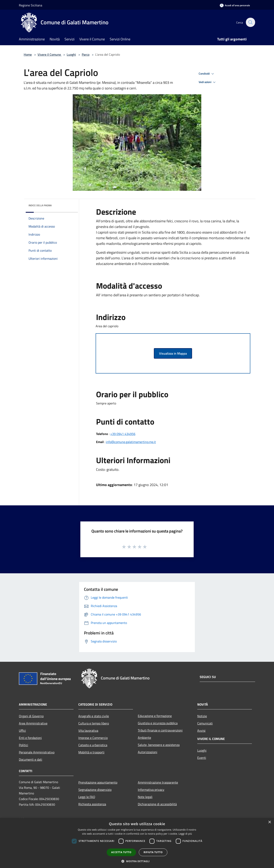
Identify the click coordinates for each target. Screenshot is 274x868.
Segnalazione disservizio (95, 790)
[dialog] (137, 843)
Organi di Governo (31, 716)
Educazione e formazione (155, 716)
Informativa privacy (151, 790)
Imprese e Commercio (93, 738)
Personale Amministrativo (37, 752)
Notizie (202, 716)
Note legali (145, 797)
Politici (24, 745)
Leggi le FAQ (87, 797)
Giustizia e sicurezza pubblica (158, 723)
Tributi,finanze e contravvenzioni (160, 730)
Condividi (207, 74)
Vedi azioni (208, 82)
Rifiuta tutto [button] (153, 852)
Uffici (22, 731)
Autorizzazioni (148, 752)
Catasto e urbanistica (93, 745)
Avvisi (201, 731)
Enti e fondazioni (30, 738)
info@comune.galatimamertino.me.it (131, 442)
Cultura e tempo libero (94, 723)
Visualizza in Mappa (173, 353)
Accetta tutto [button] (121, 852)
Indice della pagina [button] (40, 205)
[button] (137, 861)
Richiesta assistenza (92, 804)
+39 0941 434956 (123, 434)
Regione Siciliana (31, 5)
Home (28, 54)
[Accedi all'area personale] (235, 5)
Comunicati (205, 723)
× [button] (269, 822)
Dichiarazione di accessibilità (157, 804)
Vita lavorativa (88, 731)
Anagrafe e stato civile (94, 716)
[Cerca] (250, 22)
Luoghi (71, 54)
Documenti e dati (31, 759)
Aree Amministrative (33, 723)
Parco (86, 54)
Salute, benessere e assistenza (159, 745)
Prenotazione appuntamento (98, 782)
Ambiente (144, 738)
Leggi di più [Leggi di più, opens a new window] (185, 834)
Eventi (202, 758)
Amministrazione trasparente (158, 782)
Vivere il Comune (50, 54)
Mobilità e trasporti (91, 752)
